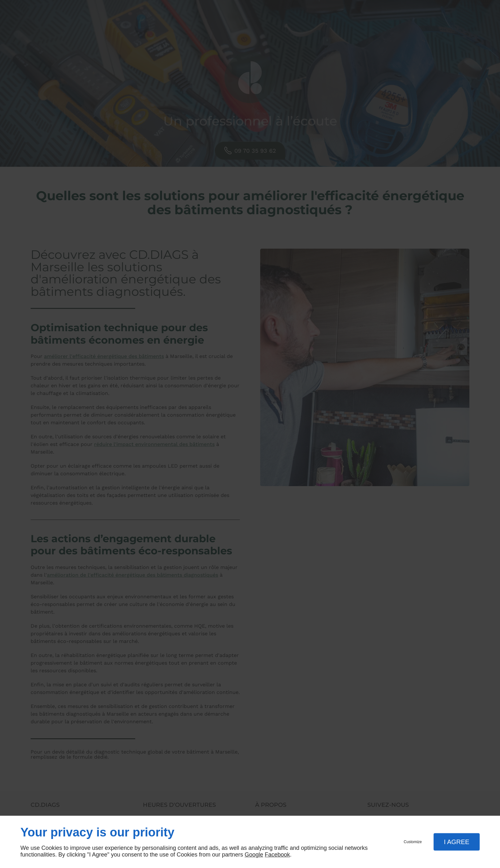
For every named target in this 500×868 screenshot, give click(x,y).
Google (254, 855)
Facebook (277, 855)
